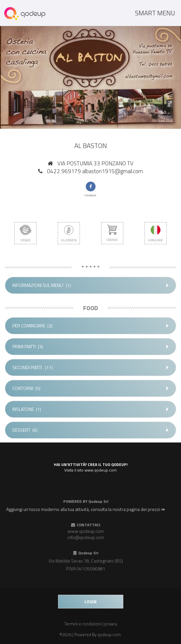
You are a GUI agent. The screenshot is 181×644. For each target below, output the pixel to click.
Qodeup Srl (98, 501)
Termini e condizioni (83, 624)
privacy (111, 624)
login (90, 602)
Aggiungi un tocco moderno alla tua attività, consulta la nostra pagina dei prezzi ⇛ (86, 509)
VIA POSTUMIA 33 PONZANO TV (95, 163)
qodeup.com (109, 635)
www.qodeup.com (86, 531)
